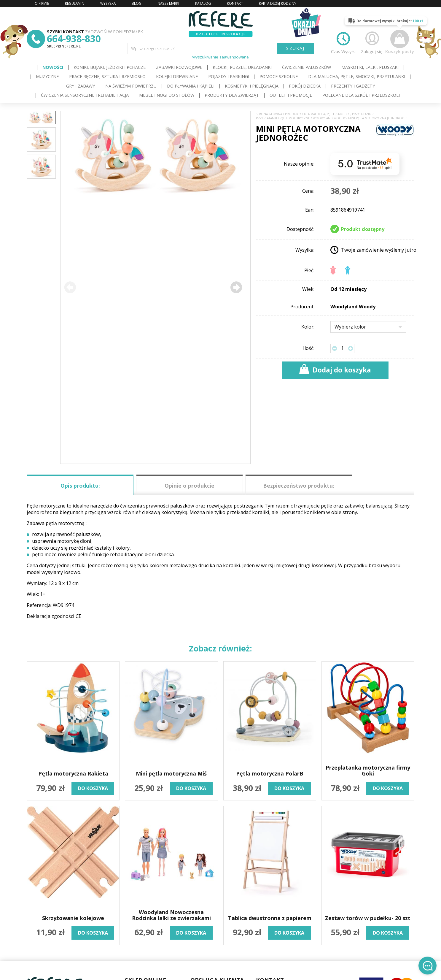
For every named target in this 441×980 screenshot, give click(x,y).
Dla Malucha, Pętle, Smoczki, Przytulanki (357, 76)
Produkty (293, 114)
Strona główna (269, 114)
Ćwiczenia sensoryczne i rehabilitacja (85, 95)
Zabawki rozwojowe (179, 67)
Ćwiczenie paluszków (307, 67)
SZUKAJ (295, 48)
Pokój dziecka (305, 86)
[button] (236, 287)
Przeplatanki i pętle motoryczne (283, 118)
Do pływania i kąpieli (191, 86)
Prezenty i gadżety (353, 86)
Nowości (53, 67)
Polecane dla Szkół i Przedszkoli (361, 95)
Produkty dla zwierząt (232, 95)
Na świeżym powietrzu (131, 86)
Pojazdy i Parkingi (229, 76)
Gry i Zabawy (81, 86)
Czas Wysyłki (343, 42)
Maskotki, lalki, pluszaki (370, 67)
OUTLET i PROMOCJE (291, 95)
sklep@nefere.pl (64, 46)
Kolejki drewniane (177, 76)
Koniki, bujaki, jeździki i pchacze (110, 67)
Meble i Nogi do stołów (167, 95)
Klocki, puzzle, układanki (242, 67)
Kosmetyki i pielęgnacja (252, 86)
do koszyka (93, 788)
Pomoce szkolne (279, 76)
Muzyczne (47, 76)
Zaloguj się (372, 42)
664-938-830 (74, 38)
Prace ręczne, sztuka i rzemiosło (107, 76)
